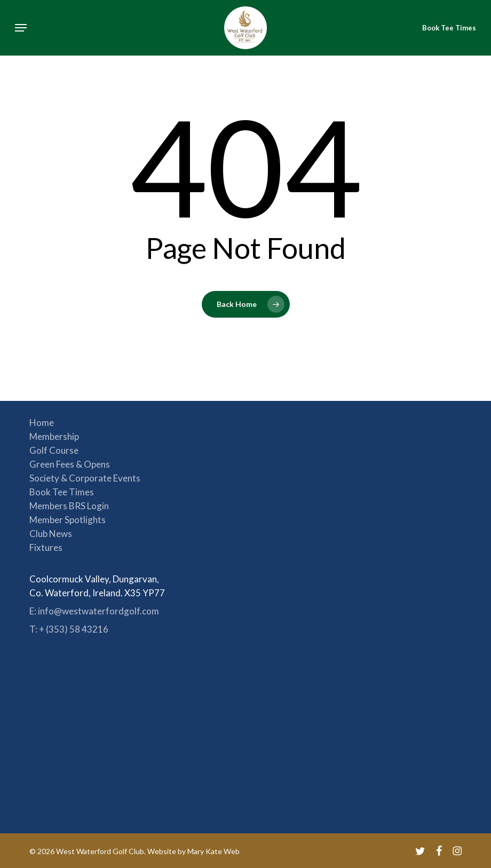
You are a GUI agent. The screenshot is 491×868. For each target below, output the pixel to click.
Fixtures (46, 547)
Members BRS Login (69, 506)
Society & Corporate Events (85, 478)
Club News (51, 534)
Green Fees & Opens (70, 464)
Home (42, 423)
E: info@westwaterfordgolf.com (94, 611)
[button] (21, 28)
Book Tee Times (62, 492)
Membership (54, 436)
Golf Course (54, 450)
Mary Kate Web (213, 851)
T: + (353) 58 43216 (69, 629)
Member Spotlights (68, 520)
